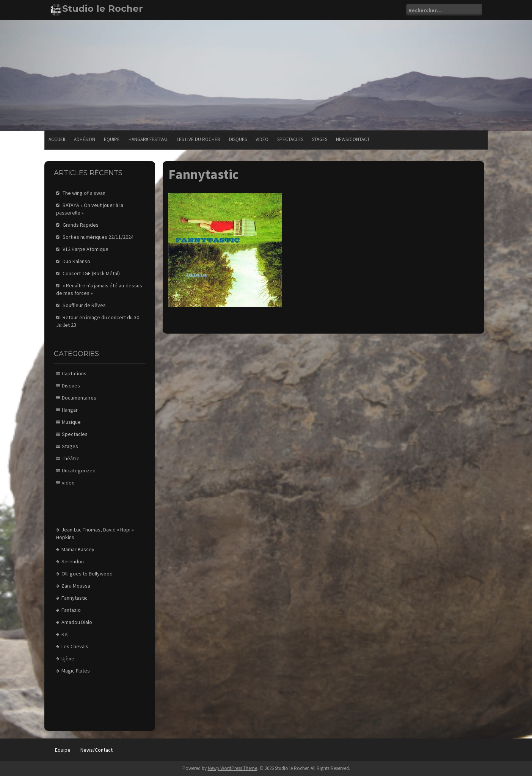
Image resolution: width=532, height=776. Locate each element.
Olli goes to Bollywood (87, 574)
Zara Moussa (76, 586)
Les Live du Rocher (199, 139)
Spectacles (290, 139)
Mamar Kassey (78, 549)
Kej (65, 634)
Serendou (73, 561)
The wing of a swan (84, 193)
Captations (74, 373)
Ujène (68, 658)
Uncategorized (79, 470)
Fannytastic (75, 598)
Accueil (57, 139)
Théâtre (71, 458)
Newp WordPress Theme (232, 768)
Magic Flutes (76, 671)
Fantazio (71, 610)
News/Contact (353, 139)
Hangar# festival (148, 139)
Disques (238, 139)
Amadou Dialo (77, 622)
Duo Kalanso (76, 261)
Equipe (112, 139)
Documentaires (79, 398)
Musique (71, 422)
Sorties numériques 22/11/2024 (98, 237)
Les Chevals (75, 646)
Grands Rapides (81, 225)
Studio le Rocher (103, 9)
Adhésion (85, 139)
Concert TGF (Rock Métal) (91, 273)
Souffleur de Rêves (84, 305)
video (68, 483)
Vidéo (262, 139)
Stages (320, 139)
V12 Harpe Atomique (86, 249)
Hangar (70, 410)
